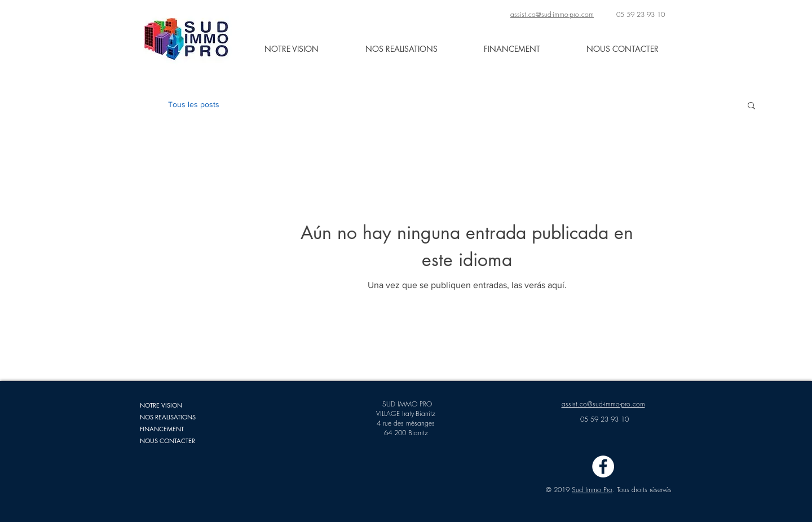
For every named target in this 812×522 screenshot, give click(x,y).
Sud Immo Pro (592, 490)
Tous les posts (194, 104)
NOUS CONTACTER (167, 441)
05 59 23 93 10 (641, 14)
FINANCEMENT (162, 429)
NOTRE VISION (161, 405)
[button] (751, 106)
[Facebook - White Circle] (603, 466)
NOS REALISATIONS (168, 417)
